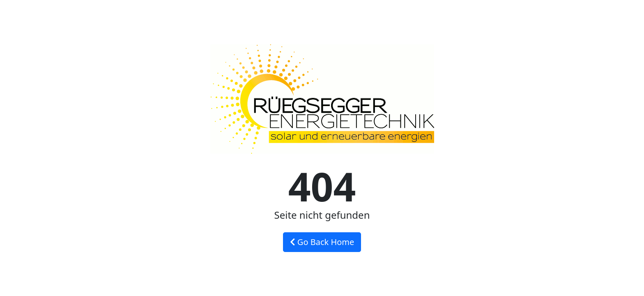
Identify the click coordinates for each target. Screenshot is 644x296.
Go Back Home (322, 242)
